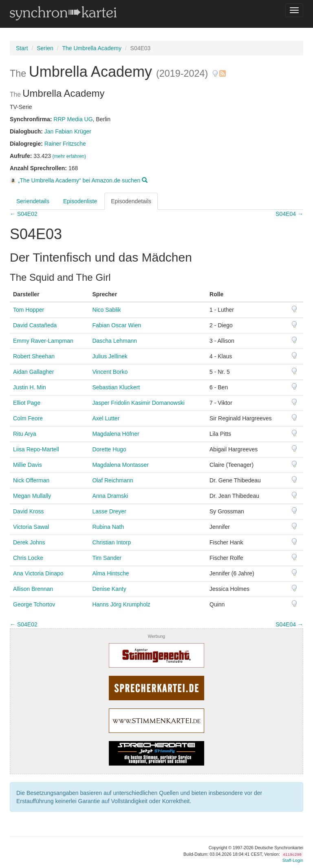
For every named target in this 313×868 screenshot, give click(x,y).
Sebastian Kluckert (116, 387)
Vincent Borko (110, 372)
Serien (45, 48)
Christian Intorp (111, 542)
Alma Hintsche (110, 573)
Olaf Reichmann (112, 480)
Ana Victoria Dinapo (38, 573)
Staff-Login (293, 860)
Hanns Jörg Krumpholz (121, 604)
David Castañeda (35, 325)
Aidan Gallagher (33, 372)
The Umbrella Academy (92, 48)
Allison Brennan (33, 589)
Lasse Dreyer (109, 511)
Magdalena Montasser (120, 465)
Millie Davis (28, 465)
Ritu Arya (25, 434)
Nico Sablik (106, 310)
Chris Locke (28, 558)
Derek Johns (29, 542)
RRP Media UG (73, 119)
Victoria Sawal (31, 527)
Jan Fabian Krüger (68, 131)
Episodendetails (131, 201)
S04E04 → (289, 214)
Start (22, 48)
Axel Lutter (106, 418)
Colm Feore (28, 418)
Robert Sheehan (34, 356)
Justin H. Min (30, 387)
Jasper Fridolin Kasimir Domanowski (138, 403)
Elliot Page (27, 403)
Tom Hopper (29, 310)
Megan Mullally (32, 496)
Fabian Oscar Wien (117, 325)
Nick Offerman (31, 480)
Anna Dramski (110, 496)
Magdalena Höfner (116, 434)
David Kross (28, 511)
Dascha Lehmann (115, 341)
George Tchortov (34, 604)
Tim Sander (107, 558)
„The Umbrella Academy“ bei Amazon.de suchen (79, 180)
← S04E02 (24, 214)
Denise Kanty (109, 589)
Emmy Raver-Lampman (43, 341)
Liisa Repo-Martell (36, 449)
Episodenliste (80, 201)
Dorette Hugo (109, 449)
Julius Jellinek (110, 356)
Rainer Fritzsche (65, 144)
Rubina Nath (108, 527)
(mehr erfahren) (69, 156)
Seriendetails (33, 201)
